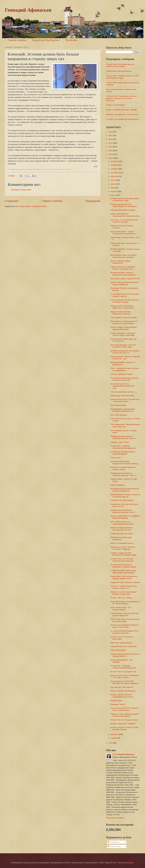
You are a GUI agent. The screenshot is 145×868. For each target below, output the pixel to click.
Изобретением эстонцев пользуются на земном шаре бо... (125, 496)
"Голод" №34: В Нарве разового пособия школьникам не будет (123, 77)
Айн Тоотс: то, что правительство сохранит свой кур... (124, 221)
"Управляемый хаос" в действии (124, 646)
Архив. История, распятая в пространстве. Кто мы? (122, 529)
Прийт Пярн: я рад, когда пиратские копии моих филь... (125, 620)
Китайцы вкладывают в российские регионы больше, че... (125, 352)
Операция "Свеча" (118, 704)
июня (113, 184)
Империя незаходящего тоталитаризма (122, 114)
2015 (111, 143)
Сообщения (113, 842)
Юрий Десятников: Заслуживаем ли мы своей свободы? (125, 603)
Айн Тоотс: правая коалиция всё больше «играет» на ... (124, 587)
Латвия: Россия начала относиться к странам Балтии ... (125, 655)
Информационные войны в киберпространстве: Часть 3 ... (124, 437)
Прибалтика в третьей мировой (119, 71)
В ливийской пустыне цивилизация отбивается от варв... (125, 199)
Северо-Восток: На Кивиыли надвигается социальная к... (123, 307)
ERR (96, 167)
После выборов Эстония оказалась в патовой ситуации (125, 301)
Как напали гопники (118, 405)
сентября (115, 173)
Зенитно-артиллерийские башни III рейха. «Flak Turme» (125, 626)
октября (114, 169)
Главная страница (17, 40)
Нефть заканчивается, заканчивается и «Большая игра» (125, 215)
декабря (114, 161)
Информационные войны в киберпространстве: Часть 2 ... (124, 474)
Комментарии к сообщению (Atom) (33, 206)
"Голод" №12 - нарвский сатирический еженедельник (123, 447)
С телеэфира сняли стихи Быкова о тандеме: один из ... (125, 295)
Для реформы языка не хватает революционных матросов (123, 256)
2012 (111, 154)
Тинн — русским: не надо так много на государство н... (125, 369)
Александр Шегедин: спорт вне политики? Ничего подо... (123, 346)
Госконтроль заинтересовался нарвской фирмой (123, 453)
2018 (111, 132)
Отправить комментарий (21, 190)
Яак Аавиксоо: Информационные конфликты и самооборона (124, 322)
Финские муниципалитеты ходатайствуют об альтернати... (124, 205)
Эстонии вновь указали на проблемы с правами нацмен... (124, 566)
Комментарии (114, 846)
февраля (115, 734)
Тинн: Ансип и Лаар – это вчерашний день (121, 608)
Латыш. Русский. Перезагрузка (123, 691)
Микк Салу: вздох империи (121, 643)
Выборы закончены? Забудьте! (123, 724)
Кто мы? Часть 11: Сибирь (121, 598)
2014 (111, 147)
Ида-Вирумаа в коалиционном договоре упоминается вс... (123, 410)
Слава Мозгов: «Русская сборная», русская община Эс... (125, 614)
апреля (114, 191)
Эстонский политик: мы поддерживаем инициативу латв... (122, 386)
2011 (111, 158)
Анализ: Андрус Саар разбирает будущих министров (124, 328)
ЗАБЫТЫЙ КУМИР (118, 650)
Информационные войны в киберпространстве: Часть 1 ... (124, 511)
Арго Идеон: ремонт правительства (125, 279)
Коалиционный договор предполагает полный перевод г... (125, 462)
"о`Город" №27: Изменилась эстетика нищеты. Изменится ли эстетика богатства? (121, 98)
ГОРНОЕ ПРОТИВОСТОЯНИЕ (123, 210)
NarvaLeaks (71, 40)
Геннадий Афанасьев (28, 10)
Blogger (130, 863)
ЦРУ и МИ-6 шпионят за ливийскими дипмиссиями (122, 523)
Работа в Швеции (118, 485)
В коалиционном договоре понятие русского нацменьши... (125, 490)
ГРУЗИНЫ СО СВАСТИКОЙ (122, 500)
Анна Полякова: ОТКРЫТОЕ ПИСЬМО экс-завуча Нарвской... (125, 682)
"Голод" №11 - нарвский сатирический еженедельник (123, 667)
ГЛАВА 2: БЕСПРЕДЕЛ (115, 105)
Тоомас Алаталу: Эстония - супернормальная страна (122, 696)
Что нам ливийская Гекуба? (122, 374)
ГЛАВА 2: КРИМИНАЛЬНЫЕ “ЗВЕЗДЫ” (122, 110)
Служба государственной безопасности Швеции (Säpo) (123, 554)
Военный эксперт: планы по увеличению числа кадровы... (123, 274)
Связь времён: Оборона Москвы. (124, 318)
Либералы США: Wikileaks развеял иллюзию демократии (125, 715)
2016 (111, 139)
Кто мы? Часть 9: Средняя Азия (123, 672)
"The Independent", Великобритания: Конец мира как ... (125, 425)
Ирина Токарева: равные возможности (121, 262)
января (114, 738)
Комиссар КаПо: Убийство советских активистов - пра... (125, 358)
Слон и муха (115, 458)
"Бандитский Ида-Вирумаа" (46, 40)
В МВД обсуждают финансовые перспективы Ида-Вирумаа (123, 571)
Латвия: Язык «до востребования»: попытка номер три (125, 283)
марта (113, 195)
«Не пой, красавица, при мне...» (123, 392)
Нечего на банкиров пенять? (122, 543)
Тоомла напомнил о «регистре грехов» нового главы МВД (123, 334)
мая (113, 188)
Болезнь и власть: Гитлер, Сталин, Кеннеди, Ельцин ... (125, 728)
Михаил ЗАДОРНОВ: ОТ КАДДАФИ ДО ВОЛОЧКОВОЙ (125, 517)
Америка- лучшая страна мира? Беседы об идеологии (123, 593)
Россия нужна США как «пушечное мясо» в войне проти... (125, 709)
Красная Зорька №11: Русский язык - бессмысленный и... (125, 400)
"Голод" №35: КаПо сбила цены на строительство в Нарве (120, 65)
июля (113, 180)
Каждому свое (116, 701)
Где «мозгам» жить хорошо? (122, 687)
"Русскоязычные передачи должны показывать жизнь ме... (125, 379)
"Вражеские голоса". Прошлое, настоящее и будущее (123, 548)
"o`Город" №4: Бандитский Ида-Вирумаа (122, 119)
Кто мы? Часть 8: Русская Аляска (124, 720)
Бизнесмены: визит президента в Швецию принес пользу (124, 577)
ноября (114, 165)
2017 (111, 135)
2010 (111, 743)
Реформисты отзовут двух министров (121, 538)
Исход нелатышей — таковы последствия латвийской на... (123, 233)
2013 (111, 151)
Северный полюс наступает (122, 534)
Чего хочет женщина (119, 415)
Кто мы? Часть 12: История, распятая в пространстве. (122, 560)
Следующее (12, 201)
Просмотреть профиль (115, 818)
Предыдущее (93, 201)
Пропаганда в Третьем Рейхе (122, 396)
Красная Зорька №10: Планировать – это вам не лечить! (125, 676)
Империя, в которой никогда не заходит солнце (123, 468)
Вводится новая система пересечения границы (120, 313)
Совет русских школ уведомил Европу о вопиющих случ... (123, 268)
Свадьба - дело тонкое (120, 442)
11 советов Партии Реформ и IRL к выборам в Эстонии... (125, 632)
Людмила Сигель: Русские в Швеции (125, 582)
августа (114, 176)
